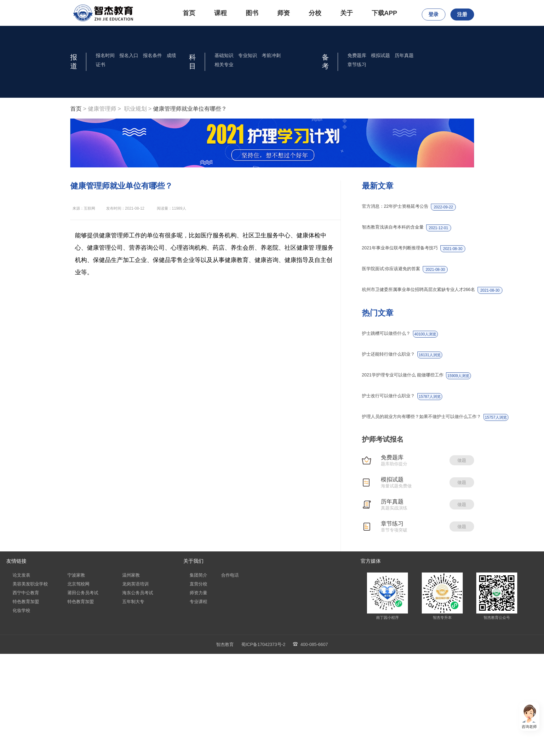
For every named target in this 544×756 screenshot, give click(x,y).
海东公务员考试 (138, 593)
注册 (462, 14)
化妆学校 (21, 610)
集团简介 (198, 575)
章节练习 (357, 64)
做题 (462, 460)
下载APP (384, 13)
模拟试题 (381, 55)
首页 (189, 13)
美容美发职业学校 (30, 584)
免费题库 (357, 55)
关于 (346, 13)
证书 (100, 64)
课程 (220, 13)
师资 (283, 13)
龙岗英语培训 (135, 584)
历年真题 (404, 55)
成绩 (171, 55)
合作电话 (230, 575)
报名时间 (105, 55)
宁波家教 (76, 575)
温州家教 (131, 575)
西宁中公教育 (26, 593)
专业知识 (248, 55)
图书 (252, 13)
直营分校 (198, 584)
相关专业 (224, 64)
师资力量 (198, 593)
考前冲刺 (271, 55)
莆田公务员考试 (83, 593)
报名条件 (152, 55)
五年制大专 (133, 602)
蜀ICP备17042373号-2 (263, 644)
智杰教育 (225, 644)
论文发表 (21, 575)
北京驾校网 (78, 584)
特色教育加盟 (26, 602)
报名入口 (129, 55)
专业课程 (198, 602)
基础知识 (224, 55)
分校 (315, 13)
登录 (433, 14)
